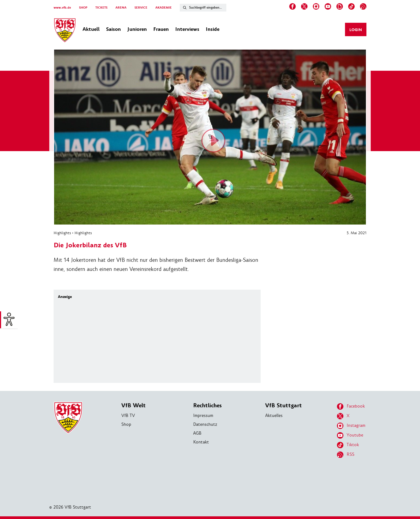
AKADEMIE (164, 8)
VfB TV (128, 415)
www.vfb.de (62, 8)
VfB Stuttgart (284, 406)
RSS (346, 455)
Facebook (351, 406)
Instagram (351, 426)
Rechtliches (207, 406)
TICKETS (101, 8)
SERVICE (141, 8)
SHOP (83, 8)
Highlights (62, 233)
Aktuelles (274, 415)
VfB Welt (134, 406)
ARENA (121, 8)
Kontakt (201, 442)
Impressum (203, 415)
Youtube (350, 435)
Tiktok (348, 445)
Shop (126, 424)
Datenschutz (205, 424)
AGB (197, 433)
